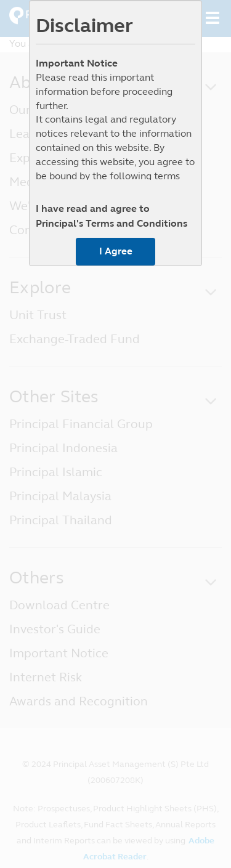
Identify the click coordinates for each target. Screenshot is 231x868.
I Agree (116, 251)
